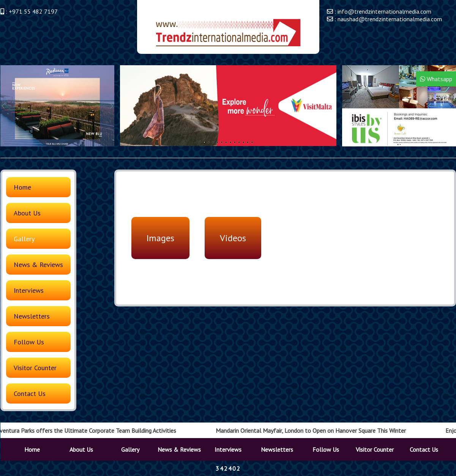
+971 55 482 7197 (33, 11)
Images (160, 238)
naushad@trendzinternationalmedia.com (390, 19)
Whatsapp (436, 79)
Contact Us (30, 394)
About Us (27, 213)
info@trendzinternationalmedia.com (384, 11)
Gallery (24, 239)
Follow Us (29, 342)
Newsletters (32, 316)
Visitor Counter (35, 368)
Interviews (29, 290)
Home (22, 187)
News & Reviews (38, 265)
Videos (233, 238)
